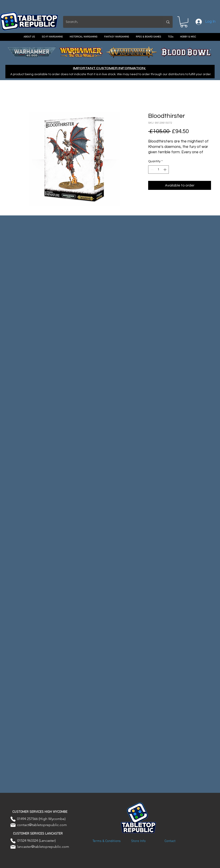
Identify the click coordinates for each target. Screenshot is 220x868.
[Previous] (24, 52)
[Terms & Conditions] (106, 841)
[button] (184, 22)
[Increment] (165, 170)
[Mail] (13, 825)
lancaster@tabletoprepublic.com (43, 847)
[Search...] (110, 22)
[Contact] (170, 841)
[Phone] (13, 819)
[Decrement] (152, 170)
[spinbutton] (158, 170)
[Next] (196, 52)
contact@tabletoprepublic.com (42, 825)
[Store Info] (138, 841)
